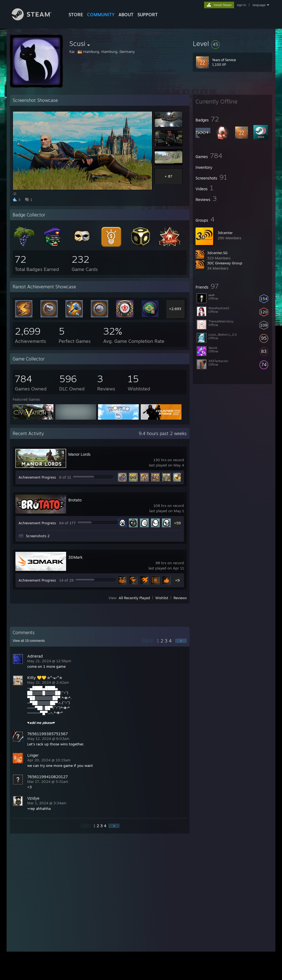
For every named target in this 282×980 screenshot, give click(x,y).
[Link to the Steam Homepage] (36, 19)
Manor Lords (79, 454)
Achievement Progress (37, 477)
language (259, 5)
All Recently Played (134, 598)
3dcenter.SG (217, 253)
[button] (232, 44)
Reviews (180, 598)
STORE (76, 15)
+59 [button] (177, 523)
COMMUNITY (101, 15)
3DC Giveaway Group (225, 263)
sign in (241, 5)
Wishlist (162, 598)
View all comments (29, 641)
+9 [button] (177, 580)
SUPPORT (148, 15)
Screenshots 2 (38, 536)
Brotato (75, 500)
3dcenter (225, 233)
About (126, 15)
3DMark (75, 557)
